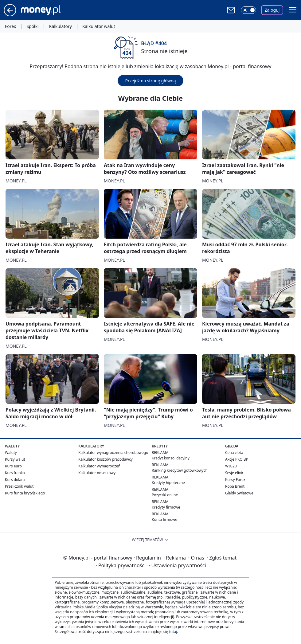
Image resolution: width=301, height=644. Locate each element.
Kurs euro (13, 466)
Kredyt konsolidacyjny (171, 458)
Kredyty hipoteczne (168, 483)
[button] (293, 10)
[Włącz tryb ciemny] (248, 10)
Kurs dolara (15, 480)
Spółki (32, 26)
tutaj (173, 632)
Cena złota (234, 453)
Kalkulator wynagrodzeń (99, 466)
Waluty (11, 453)
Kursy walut (15, 459)
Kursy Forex (235, 480)
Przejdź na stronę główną (150, 81)
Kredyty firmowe (166, 507)
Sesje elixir (234, 473)
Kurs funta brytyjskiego (25, 493)
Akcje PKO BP (237, 459)
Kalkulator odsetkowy (97, 473)
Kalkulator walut (99, 26)
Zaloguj (272, 10)
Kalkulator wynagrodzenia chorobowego (113, 453)
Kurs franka (15, 473)
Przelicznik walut (19, 486)
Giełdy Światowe (239, 493)
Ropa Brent (235, 486)
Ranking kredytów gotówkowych (180, 470)
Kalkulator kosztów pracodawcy (106, 459)
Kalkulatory (61, 26)
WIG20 (231, 466)
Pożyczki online (165, 495)
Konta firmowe (164, 519)
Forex (10, 26)
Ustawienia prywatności (177, 565)
